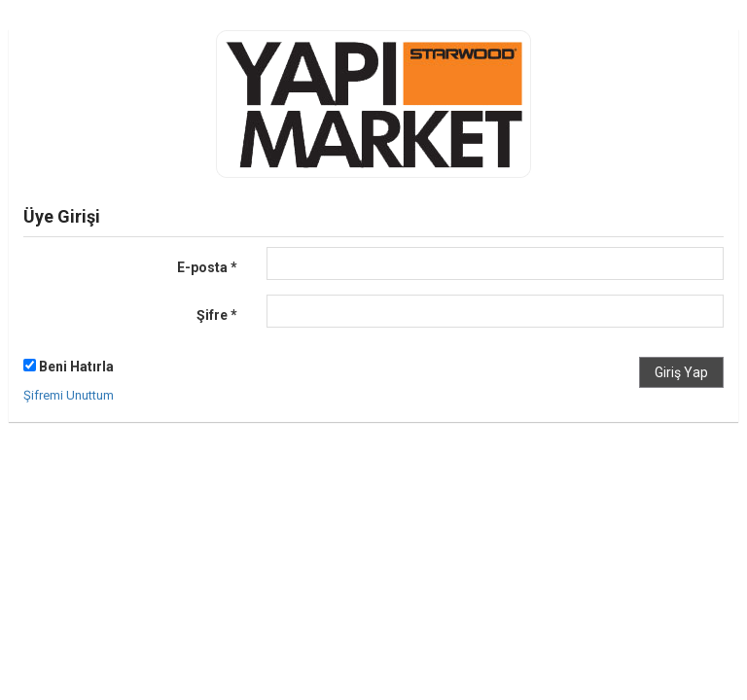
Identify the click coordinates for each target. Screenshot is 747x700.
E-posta (207, 267)
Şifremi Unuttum (69, 395)
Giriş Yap (681, 372)
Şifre (217, 315)
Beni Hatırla (69, 367)
